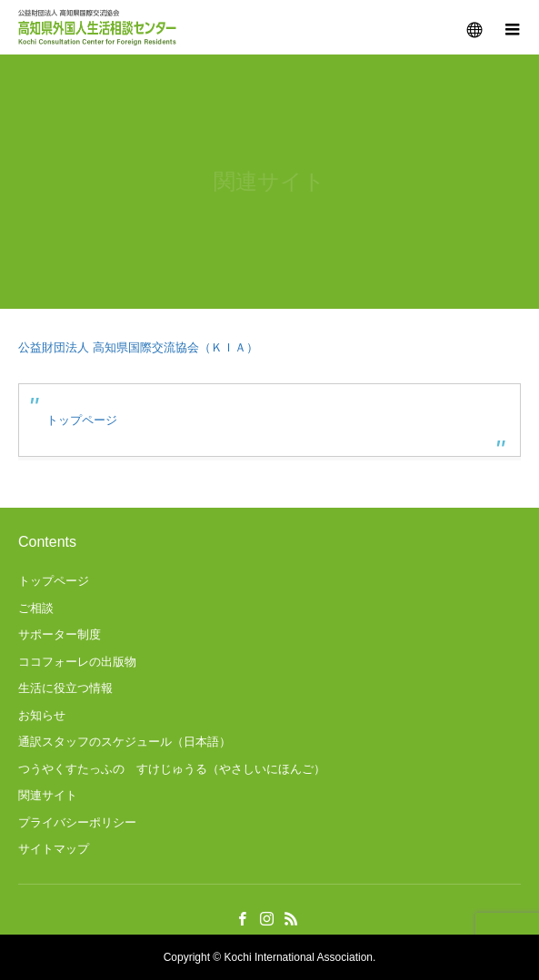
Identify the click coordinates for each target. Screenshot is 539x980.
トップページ (82, 420)
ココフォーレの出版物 (77, 662)
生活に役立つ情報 (65, 688)
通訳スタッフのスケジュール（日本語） (125, 742)
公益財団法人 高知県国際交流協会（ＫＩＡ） (138, 347)
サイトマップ (54, 849)
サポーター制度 (60, 634)
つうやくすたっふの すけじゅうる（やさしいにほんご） (172, 769)
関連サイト (48, 795)
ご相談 (36, 608)
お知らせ (42, 715)
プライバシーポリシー (77, 822)
